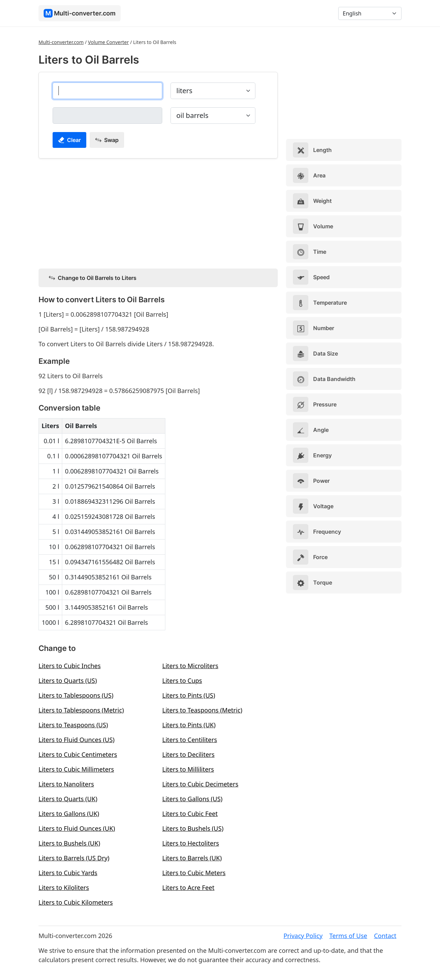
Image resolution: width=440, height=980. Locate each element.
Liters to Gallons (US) (192, 799)
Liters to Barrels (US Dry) (74, 858)
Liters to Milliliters (188, 769)
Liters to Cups (182, 680)
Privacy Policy (303, 936)
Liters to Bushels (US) (193, 828)
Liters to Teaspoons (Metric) (202, 710)
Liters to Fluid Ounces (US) (76, 740)
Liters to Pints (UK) (189, 725)
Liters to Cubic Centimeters (78, 754)
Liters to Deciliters (188, 754)
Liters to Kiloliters (64, 888)
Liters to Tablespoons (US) (76, 695)
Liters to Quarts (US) (68, 680)
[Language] (370, 13)
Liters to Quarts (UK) (68, 799)
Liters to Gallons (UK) (69, 814)
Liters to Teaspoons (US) (73, 725)
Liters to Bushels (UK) (69, 843)
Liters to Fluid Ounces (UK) (77, 828)
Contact (385, 936)
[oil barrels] (107, 116)
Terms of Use (348, 936)
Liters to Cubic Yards (68, 873)
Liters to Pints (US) (189, 695)
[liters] (107, 91)
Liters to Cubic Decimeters (200, 784)
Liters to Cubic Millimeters (76, 769)
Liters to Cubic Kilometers (76, 902)
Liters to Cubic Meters (194, 873)
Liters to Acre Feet (188, 888)
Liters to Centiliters (190, 740)
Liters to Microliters (190, 666)
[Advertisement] (158, 212)
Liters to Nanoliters (66, 784)
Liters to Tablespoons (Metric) (81, 710)
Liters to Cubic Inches (70, 666)
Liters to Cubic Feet (190, 814)
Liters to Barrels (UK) (192, 858)
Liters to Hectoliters (191, 843)
